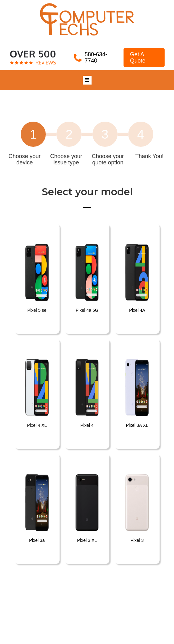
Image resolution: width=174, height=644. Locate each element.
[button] (87, 80)
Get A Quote (138, 58)
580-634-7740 (96, 58)
